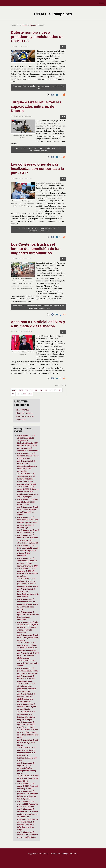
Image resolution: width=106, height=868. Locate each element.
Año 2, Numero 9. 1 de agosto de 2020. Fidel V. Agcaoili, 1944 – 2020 (26, 725)
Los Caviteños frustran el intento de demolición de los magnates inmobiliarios (36, 249)
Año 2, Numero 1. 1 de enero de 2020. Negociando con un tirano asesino (28, 804)
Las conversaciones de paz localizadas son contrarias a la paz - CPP (37, 169)
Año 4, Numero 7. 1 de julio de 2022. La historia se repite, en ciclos (28, 502)
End (30, 394)
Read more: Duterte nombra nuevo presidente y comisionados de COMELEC (39, 87)
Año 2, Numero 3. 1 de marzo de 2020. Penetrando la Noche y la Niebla (28, 786)
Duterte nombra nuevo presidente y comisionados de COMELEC (37, 37)
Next (24, 394)
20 (36, 390)
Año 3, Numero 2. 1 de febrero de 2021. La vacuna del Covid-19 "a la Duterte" (28, 671)
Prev (21, 390)
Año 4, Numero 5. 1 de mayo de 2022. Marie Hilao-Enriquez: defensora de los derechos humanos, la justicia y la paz (28, 522)
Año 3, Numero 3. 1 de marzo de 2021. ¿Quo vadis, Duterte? (28, 663)
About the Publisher (24, 413)
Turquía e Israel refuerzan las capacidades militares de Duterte (36, 106)
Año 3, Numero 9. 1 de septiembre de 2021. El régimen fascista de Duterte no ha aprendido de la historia (28, 604)
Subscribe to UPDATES (25, 416)
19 (31, 390)
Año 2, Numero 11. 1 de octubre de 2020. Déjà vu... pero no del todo (27, 707)
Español (33, 25)
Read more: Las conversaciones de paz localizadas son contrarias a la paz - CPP (39, 230)
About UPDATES (22, 410)
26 (13, 394)
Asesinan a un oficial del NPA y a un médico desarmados (38, 324)
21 (41, 390)
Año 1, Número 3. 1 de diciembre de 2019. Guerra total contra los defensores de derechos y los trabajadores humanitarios (28, 814)
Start (14, 390)
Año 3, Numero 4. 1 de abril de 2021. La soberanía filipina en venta (28, 656)
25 (60, 390)
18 (27, 390)
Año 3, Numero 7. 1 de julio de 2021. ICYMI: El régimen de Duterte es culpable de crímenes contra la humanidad (28, 627)
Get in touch (21, 420)
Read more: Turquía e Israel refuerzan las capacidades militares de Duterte (39, 150)
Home (25, 25)
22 (46, 390)
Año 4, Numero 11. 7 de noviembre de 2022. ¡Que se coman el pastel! (28, 456)
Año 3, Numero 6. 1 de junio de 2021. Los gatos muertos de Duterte (28, 638)
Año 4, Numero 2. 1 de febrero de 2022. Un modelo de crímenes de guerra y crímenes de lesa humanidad (28, 551)
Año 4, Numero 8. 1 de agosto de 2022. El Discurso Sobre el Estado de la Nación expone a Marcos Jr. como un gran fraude (28, 492)
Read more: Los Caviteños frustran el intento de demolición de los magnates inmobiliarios (39, 307)
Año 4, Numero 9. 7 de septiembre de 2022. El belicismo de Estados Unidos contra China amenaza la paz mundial (26, 479)
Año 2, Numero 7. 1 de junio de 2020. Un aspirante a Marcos (28, 743)
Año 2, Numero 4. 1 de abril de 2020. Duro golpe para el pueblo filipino (28, 778)
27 (18, 394)
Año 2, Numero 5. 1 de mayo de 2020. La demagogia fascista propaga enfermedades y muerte (27, 768)
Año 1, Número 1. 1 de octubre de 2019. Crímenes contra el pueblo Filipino (27, 835)
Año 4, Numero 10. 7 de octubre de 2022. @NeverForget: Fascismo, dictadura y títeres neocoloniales (27, 466)
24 (55, 390)
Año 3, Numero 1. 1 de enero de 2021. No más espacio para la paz (26, 679)
